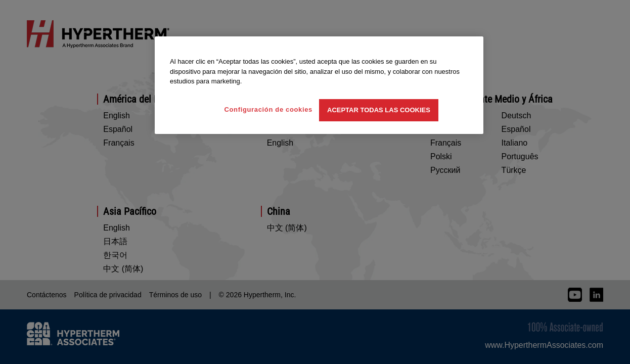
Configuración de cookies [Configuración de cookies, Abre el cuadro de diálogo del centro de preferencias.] (268, 109)
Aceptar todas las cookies (379, 110)
